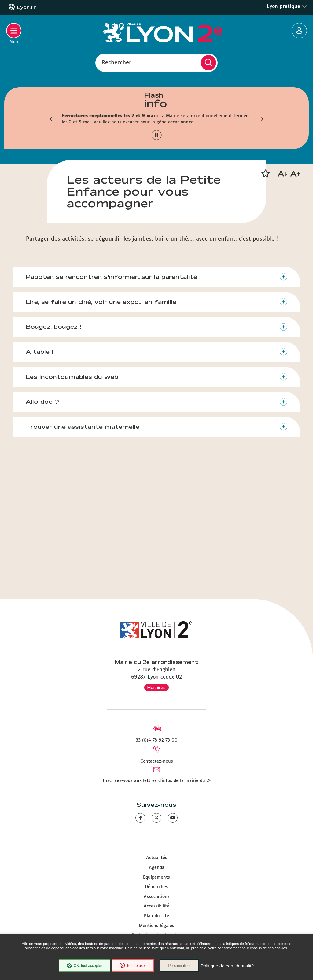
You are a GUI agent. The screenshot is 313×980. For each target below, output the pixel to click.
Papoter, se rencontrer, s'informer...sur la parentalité (112, 397)
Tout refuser (132, 966)
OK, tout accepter (84, 966)
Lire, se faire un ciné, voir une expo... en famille (102, 423)
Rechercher (116, 62)
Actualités (157, 858)
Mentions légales (156, 926)
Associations (157, 897)
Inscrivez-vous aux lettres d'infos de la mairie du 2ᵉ (156, 781)
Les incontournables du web (73, 499)
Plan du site (156, 916)
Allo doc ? (43, 524)
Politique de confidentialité (228, 966)
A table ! (40, 473)
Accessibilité (156, 907)
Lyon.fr (27, 7)
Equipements (156, 877)
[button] (51, 119)
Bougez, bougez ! (54, 448)
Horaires (156, 687)
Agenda (157, 868)
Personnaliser (180, 966)
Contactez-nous (157, 761)
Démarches (156, 887)
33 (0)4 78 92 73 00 (157, 741)
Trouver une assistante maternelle (83, 549)
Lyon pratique (287, 6)
